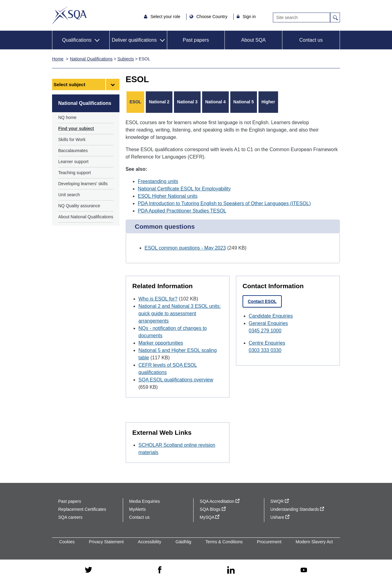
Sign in (249, 17)
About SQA (253, 40)
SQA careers (70, 517)
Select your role (166, 17)
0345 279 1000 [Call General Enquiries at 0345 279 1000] (265, 331)
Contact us (311, 40)
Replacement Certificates (82, 509)
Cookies (67, 542)
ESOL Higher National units (168, 196)
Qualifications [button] (77, 40)
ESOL (135, 102)
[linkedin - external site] (231, 570)
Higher (268, 102)
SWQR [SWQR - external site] (280, 501)
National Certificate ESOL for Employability (184, 189)
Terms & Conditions (224, 542)
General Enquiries (268, 323)
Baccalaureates (73, 151)
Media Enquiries (145, 501)
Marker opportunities (161, 343)
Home (58, 59)
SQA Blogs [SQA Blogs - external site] (213, 509)
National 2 (159, 102)
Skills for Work (72, 140)
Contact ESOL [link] (262, 301)
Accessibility (149, 542)
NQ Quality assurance (79, 206)
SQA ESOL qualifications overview (176, 380)
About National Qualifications (86, 217)
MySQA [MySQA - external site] (209, 517)
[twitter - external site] (89, 570)
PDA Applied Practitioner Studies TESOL (182, 211)
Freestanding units (158, 181)
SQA (69, 15)
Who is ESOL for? (158, 299)
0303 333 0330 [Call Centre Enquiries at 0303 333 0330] (265, 350)
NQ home (67, 117)
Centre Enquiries (267, 343)
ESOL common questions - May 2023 (185, 248)
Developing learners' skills (83, 184)
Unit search (69, 195)
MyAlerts (138, 509)
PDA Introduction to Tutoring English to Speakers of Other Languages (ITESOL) (224, 203)
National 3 (187, 102)
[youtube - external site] (304, 570)
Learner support (73, 162)
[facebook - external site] (160, 570)
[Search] (302, 17)
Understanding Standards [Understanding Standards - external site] (297, 509)
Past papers (196, 40)
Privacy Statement (106, 542)
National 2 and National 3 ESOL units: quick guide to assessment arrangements (180, 313)
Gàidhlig (183, 542)
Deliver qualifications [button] (134, 40)
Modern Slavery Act (314, 542)
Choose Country (212, 17)
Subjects (126, 59)
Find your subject (76, 128)
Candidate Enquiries (271, 316)
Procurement (269, 542)
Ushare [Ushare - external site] (280, 517)
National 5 (244, 102)
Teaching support (75, 173)
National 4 (215, 102)
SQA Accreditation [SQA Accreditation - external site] (220, 501)
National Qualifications (91, 59)
